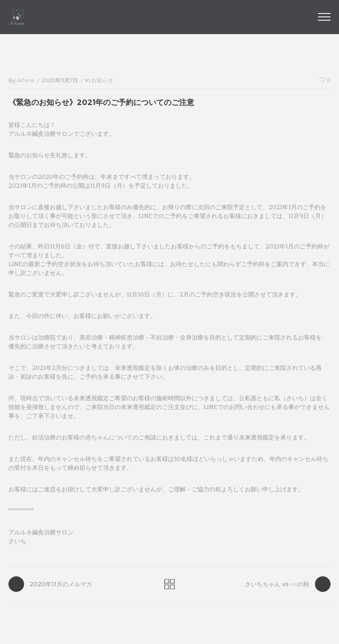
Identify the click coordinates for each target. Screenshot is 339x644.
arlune (26, 80)
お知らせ (102, 80)
